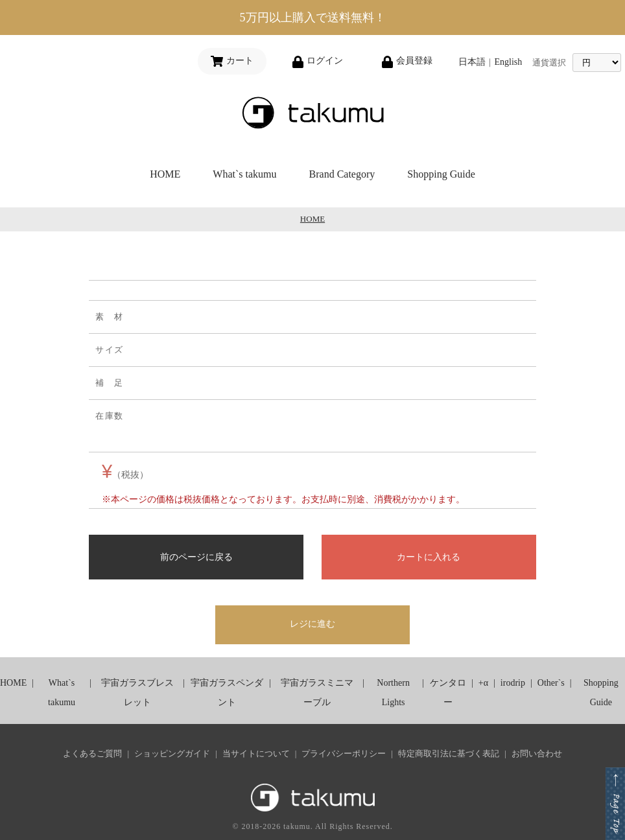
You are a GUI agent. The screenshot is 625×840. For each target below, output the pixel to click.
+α (483, 683)
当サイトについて (256, 753)
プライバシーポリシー (344, 753)
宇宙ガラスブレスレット (137, 693)
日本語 (472, 62)
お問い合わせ (537, 753)
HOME (165, 174)
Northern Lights (393, 693)
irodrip (513, 683)
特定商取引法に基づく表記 (449, 753)
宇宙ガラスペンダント (227, 693)
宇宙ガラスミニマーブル (317, 693)
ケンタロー (448, 693)
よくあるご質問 (92, 753)
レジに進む (312, 624)
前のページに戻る (196, 557)
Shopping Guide (441, 174)
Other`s (551, 683)
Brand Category (342, 174)
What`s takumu (244, 174)
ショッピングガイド (172, 753)
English (508, 62)
